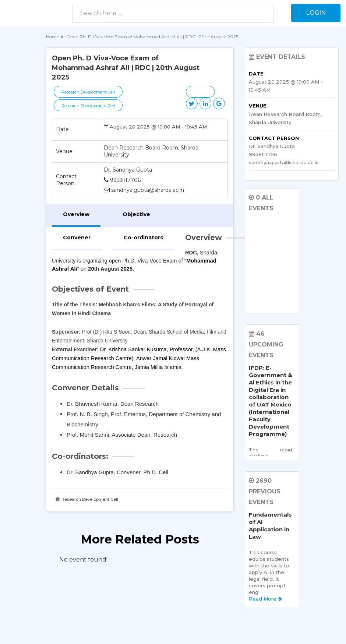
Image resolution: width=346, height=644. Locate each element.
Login (316, 13)
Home (52, 37)
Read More (265, 599)
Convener (77, 237)
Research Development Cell (88, 92)
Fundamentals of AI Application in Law (270, 526)
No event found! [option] (83, 559)
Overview (76, 214)
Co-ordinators (143, 237)
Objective (136, 214)
